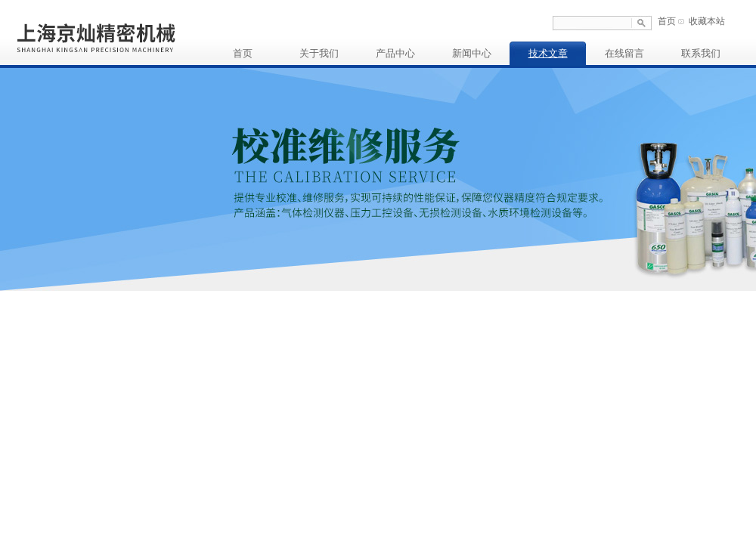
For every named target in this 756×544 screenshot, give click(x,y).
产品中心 (395, 53)
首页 (667, 21)
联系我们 (701, 53)
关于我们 (319, 53)
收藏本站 (707, 21)
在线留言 (624, 53)
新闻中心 (472, 53)
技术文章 (548, 53)
